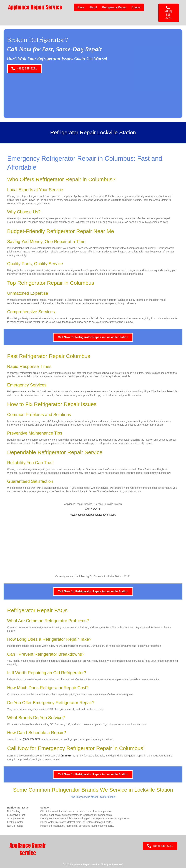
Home (80, 7)
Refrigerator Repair (114, 7)
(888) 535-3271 (93, 509)
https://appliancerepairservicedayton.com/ (93, 515)
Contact (136, 7)
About (93, 7)
